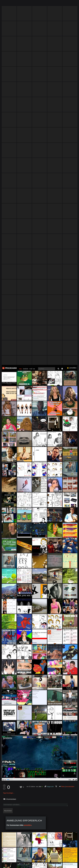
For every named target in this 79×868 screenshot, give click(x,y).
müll (31, 4)
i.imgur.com (50, 422)
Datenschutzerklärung (13, 865)
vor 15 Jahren (31, 422)
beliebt (26, 4)
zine (40, 422)
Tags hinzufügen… (9, 428)
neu (20, 4)
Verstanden (72, 862)
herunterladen (70, 422)
